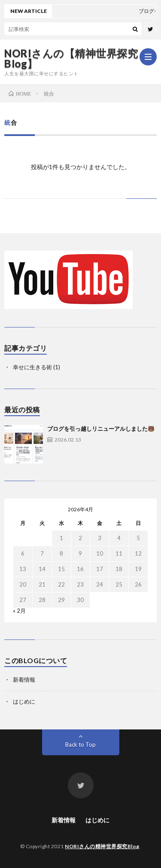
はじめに (24, 701)
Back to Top (80, 744)
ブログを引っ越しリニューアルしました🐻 (101, 429)
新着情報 (24, 680)
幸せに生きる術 (32, 367)
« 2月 (19, 611)
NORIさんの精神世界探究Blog (102, 846)
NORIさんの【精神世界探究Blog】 (71, 59)
